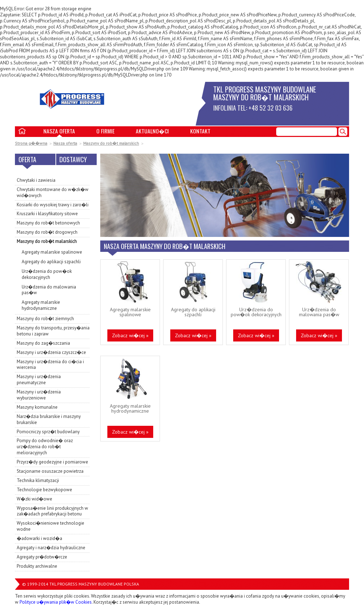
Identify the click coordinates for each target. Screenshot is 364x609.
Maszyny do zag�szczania (43, 343)
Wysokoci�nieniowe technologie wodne (50, 526)
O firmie (105, 131)
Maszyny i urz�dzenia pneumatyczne (39, 380)
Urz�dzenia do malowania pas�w (49, 290)
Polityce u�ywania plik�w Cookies (56, 602)
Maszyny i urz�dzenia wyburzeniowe (39, 395)
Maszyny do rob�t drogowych (47, 232)
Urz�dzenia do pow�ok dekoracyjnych (47, 274)
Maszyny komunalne (37, 407)
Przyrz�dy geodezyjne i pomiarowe (52, 462)
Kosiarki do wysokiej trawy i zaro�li (53, 205)
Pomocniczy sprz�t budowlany (48, 432)
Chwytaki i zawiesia (36, 180)
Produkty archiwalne (37, 566)
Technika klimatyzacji (38, 480)
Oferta (27, 159)
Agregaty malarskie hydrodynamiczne (41, 305)
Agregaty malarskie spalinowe (52, 252)
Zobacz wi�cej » (130, 335)
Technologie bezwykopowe (44, 490)
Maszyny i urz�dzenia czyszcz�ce (51, 352)
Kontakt (200, 131)
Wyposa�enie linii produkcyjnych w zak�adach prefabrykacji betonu (52, 511)
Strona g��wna (31, 143)
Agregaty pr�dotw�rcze (42, 557)
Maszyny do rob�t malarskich (111, 143)
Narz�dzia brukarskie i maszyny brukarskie (49, 419)
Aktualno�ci (152, 131)
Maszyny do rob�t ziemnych (45, 319)
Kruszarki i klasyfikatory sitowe (47, 214)
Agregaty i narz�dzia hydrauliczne (51, 548)
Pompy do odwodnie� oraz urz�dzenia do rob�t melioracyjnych (45, 447)
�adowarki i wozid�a (39, 538)
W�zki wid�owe (34, 499)
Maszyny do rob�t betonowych (48, 223)
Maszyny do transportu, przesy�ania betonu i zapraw (53, 331)
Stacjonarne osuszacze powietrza (50, 471)
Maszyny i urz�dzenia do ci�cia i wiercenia (50, 365)
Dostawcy (73, 159)
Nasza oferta (59, 131)
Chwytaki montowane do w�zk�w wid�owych (53, 192)
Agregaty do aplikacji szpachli (51, 262)
